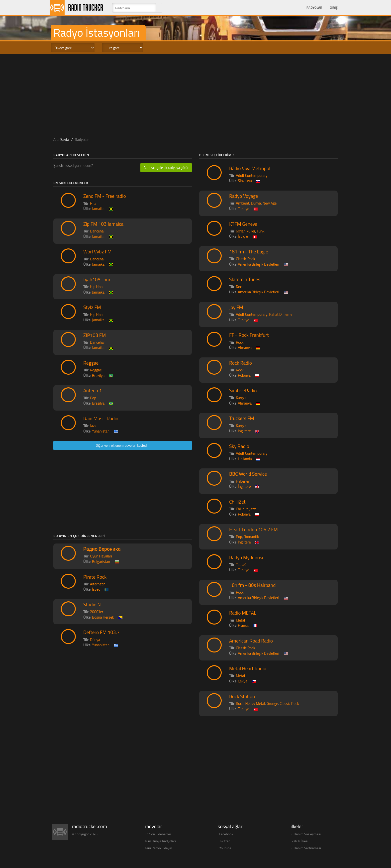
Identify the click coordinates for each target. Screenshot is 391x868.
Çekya (243, 681)
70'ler (251, 231)
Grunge (272, 704)
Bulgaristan (101, 562)
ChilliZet (237, 502)
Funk (261, 231)
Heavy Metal (255, 704)
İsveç (96, 589)
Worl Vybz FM (97, 252)
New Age (270, 203)
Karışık (241, 398)
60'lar (240, 231)
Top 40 (241, 565)
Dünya (95, 640)
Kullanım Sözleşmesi (306, 834)
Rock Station (242, 696)
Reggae (91, 363)
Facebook (226, 834)
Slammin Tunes (245, 279)
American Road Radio (251, 641)
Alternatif (98, 584)
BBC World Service (248, 474)
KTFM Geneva (243, 224)
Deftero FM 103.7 (101, 632)
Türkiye (244, 209)
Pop (93, 398)
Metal (240, 620)
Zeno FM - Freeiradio (105, 196)
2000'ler (97, 612)
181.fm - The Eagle (249, 252)
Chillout (242, 509)
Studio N (92, 605)
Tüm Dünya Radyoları (160, 841)
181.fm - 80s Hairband (252, 585)
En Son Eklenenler (158, 834)
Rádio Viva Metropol (250, 168)
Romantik (251, 537)
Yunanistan (101, 431)
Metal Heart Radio (248, 668)
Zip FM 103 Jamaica (103, 224)
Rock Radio (241, 363)
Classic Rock (245, 259)
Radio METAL (243, 613)
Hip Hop (96, 287)
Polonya (244, 375)
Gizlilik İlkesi (299, 841)
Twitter (224, 841)
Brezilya (98, 376)
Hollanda (245, 459)
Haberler (243, 481)
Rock (240, 287)
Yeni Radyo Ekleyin (158, 848)
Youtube (225, 848)
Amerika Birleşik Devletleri (258, 264)
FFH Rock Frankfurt (249, 335)
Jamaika (98, 209)
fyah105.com (97, 280)
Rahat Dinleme (281, 314)
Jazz (93, 426)
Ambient (243, 203)
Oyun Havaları (101, 556)
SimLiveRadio (243, 391)
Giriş (334, 7)
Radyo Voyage (244, 196)
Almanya (245, 348)
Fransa (243, 625)
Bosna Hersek (103, 617)
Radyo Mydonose (247, 557)
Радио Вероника (102, 549)
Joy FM (236, 307)
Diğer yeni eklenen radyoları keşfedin (123, 445)
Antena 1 (93, 391)
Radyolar (314, 7)
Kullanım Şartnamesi (306, 848)
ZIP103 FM (95, 335)
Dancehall (98, 231)
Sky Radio (239, 446)
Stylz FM (92, 307)
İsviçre (243, 236)
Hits (93, 203)
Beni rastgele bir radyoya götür (166, 167)
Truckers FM (242, 418)
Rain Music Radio (101, 419)
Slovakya (245, 181)
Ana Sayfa (61, 140)
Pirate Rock (95, 577)
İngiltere (244, 431)
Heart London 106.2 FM (253, 530)
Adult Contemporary (252, 175)
